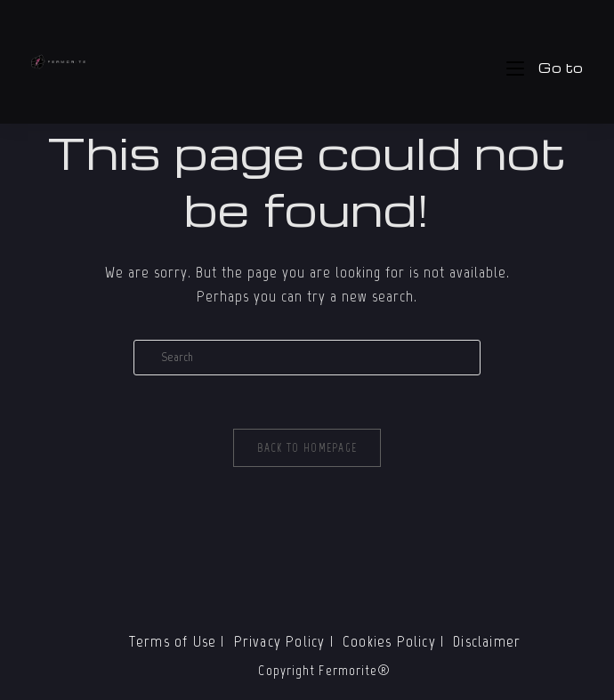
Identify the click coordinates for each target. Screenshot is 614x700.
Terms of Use (173, 641)
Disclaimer (487, 641)
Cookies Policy (389, 641)
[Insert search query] (307, 358)
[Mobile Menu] (545, 68)
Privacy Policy (280, 641)
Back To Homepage (307, 448)
